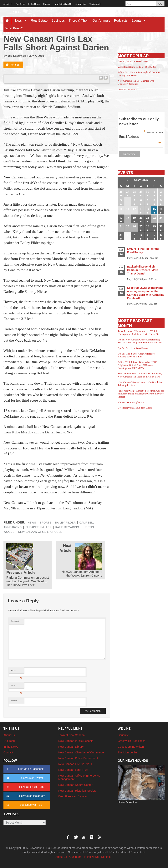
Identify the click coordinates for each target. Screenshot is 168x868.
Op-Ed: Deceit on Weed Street (133, 61)
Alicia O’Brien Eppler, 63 (131, 402)
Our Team (20, 4)
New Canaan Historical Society (77, 791)
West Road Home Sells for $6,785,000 (137, 67)
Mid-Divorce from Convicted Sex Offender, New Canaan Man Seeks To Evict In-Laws (140, 375)
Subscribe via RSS (24, 805)
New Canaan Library (71, 747)
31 (121, 235)
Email (16, 686)
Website (14, 700)
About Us (8, 4)
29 (141, 192)
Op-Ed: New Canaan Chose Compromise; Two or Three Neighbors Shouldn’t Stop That (140, 341)
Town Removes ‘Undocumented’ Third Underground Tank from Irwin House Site (139, 333)
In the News (34, 4)
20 (141, 218)
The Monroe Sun (128, 752)
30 (148, 192)
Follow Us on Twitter (24, 778)
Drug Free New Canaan (73, 796)
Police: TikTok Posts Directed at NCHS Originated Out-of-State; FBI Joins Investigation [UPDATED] (138, 365)
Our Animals (101, 21)
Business (58, 21)
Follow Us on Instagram (25, 796)
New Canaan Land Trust (73, 770)
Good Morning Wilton (131, 747)
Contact (47, 4)
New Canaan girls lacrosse (40, 532)
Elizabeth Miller (38, 527)
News (21, 21)
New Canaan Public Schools (76, 741)
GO (160, 4)
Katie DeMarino (67, 527)
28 (134, 192)
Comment (15, 621)
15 (154, 209)
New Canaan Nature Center (75, 785)
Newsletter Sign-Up (63, 4)
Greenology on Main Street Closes (135, 408)
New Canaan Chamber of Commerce (81, 752)
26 (121, 192)
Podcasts (121, 21)
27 (128, 192)
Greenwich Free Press (132, 741)
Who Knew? (14, 28)
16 (161, 209)
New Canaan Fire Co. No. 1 (75, 764)
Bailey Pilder (65, 523)
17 (121, 218)
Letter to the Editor (127, 89)
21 (148, 218)
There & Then (79, 21)
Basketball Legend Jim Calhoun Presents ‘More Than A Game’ (142, 270)
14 (148, 209)
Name (16, 671)
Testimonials (95, 4)
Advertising (81, 4)
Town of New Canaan (71, 735)
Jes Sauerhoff (17, 56)
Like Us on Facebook (24, 769)
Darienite (123, 735)
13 (141, 209)
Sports (46, 523)
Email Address (140, 137)
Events (140, 21)
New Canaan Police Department (78, 758)
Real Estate (39, 21)
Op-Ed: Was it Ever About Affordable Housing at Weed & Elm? (137, 355)
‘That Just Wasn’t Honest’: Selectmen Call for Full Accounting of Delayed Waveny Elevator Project (141, 394)
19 (134, 218)
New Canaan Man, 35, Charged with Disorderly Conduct (136, 82)
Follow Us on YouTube (25, 787)
